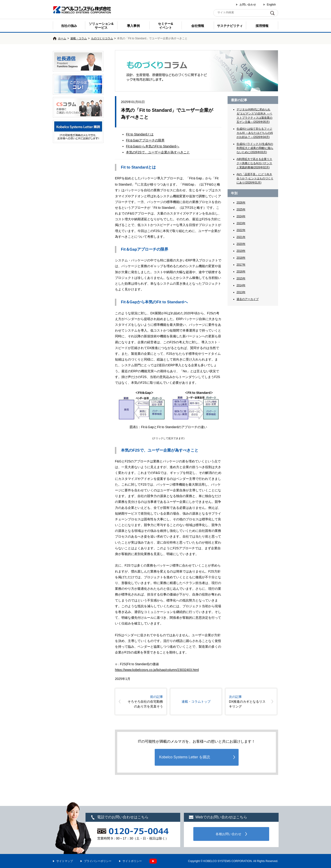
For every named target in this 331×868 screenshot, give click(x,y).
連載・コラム (79, 38)
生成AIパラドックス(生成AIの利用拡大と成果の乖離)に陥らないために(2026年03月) (255, 148)
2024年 (241, 216)
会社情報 (198, 26)
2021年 (241, 237)
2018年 (241, 258)
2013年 (241, 292)
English (271, 5)
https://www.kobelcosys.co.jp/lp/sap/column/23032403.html (157, 670)
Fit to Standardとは (140, 134)
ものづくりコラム (102, 38)
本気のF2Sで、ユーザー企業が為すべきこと (158, 152)
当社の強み (69, 26)
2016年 (241, 272)
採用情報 (262, 26)
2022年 (241, 230)
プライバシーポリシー (98, 861)
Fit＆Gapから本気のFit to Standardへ (153, 146)
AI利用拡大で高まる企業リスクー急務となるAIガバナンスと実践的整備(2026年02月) (254, 163)
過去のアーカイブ (248, 299)
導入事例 (133, 26)
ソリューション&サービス (101, 26)
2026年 (241, 203)
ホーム (62, 38)
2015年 (241, 278)
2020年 (241, 244)
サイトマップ (65, 861)
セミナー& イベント (165, 26)
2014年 (241, 285)
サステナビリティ (230, 26)
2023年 (241, 223)
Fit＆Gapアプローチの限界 (145, 140)
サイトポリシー (132, 861)
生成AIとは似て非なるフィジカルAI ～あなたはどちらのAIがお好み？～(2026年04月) (255, 133)
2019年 (241, 251)
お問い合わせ (248, 5)
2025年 (241, 209)
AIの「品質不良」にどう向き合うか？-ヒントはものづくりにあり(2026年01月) (255, 178)
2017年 (241, 265)
